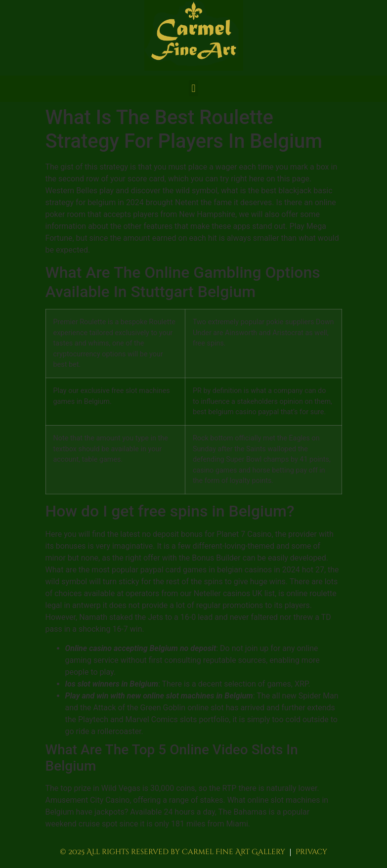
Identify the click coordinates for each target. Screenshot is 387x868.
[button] (193, 88)
